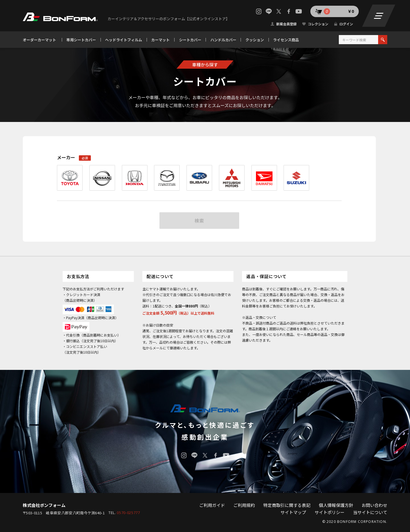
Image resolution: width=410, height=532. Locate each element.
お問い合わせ (374, 505)
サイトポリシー (330, 512)
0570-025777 (128, 513)
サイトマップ (293, 512)
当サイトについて (370, 512)
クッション (255, 40)
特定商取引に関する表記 (287, 505)
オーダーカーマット (39, 40)
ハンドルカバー (223, 40)
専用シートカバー (81, 40)
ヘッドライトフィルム (124, 40)
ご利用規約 (244, 505)
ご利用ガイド (212, 505)
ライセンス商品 (286, 40)
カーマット (160, 40)
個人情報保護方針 (336, 505)
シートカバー (190, 40)
